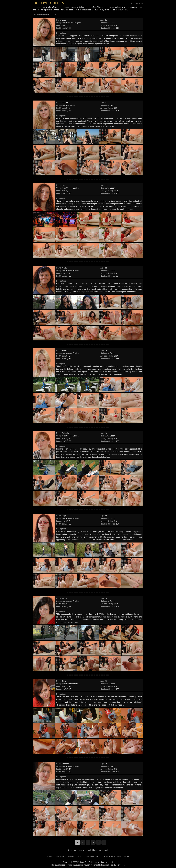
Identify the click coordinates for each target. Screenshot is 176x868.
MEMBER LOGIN (74, 857)
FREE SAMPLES (92, 857)
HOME (49, 857)
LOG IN (129, 3)
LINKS (127, 857)
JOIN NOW (139, 3)
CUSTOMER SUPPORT (111, 857)
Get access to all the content (88, 850)
